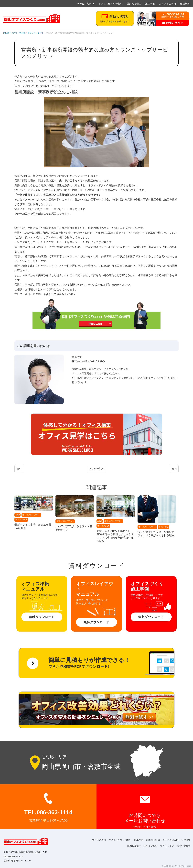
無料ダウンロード (42, 617)
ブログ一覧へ (96, 469)
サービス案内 (84, 4)
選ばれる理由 (134, 4)
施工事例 (150, 4)
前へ (19, 469)
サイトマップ (166, 846)
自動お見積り (132, 846)
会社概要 (185, 4)
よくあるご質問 (167, 4)
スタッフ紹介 (149, 846)
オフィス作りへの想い (111, 4)
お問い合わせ (173, 23)
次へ (174, 469)
